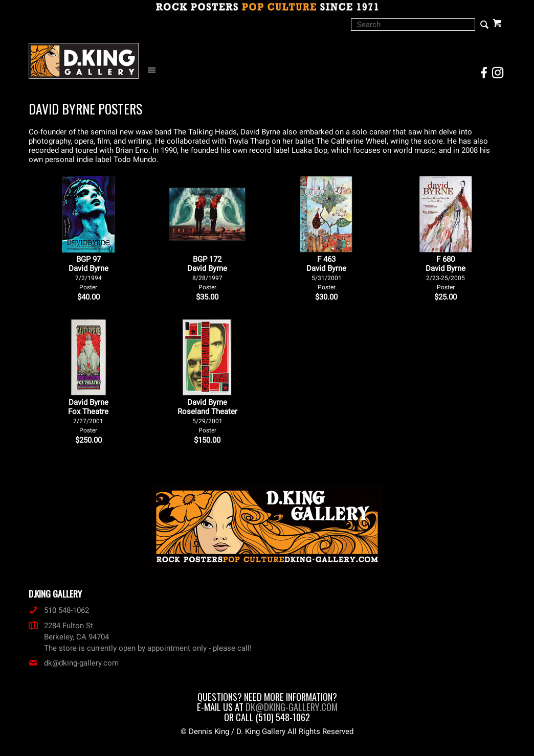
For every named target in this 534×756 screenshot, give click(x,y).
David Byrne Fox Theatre (88, 416)
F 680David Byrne (446, 273)
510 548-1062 (59, 610)
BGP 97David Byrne (88, 273)
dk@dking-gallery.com (74, 663)
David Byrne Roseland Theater (207, 416)
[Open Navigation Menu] (154, 70)
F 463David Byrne (326, 273)
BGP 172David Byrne (207, 273)
